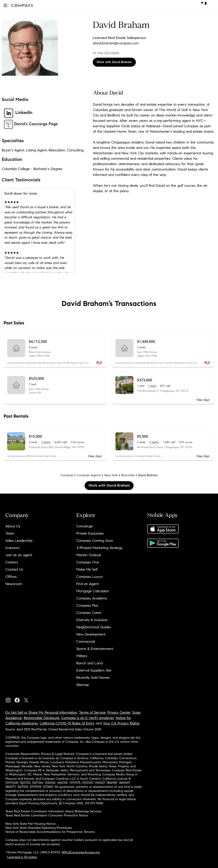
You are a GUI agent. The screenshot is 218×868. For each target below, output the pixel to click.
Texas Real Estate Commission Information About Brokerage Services (53, 811)
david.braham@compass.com (116, 43)
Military (82, 656)
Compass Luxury (90, 577)
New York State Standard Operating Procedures (39, 828)
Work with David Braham (114, 62)
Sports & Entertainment (95, 649)
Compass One (88, 562)
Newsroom (14, 584)
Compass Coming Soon (95, 541)
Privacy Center (119, 712)
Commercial (86, 641)
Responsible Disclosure (42, 718)
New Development (91, 634)
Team (10, 533)
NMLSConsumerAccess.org (81, 852)
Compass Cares (89, 613)
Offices (11, 577)
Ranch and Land (89, 663)
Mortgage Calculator (93, 591)
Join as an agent (19, 555)
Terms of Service (92, 712)
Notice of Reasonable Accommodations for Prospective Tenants (50, 832)
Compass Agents (89, 475)
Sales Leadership (19, 541)
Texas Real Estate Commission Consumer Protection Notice (47, 815)
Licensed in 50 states (22, 857)
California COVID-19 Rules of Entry (67, 723)
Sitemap (83, 685)
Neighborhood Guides (94, 627)
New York (111, 475)
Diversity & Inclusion (92, 620)
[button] (5, 5)
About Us (13, 526)
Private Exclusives (90, 533)
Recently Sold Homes (93, 678)
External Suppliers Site (94, 670)
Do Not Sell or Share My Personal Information (41, 712)
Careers (12, 562)
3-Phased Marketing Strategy (99, 548)
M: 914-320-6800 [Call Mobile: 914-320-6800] (106, 53)
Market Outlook (89, 555)
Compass (67, 475)
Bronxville (128, 475)
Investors (12, 548)
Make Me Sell (87, 569)
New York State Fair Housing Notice (30, 824)
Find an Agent (88, 584)
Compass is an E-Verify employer (88, 718)
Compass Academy (92, 598)
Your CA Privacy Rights (121, 723)
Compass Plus (87, 605)
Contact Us (14, 569)
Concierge (84, 526)
